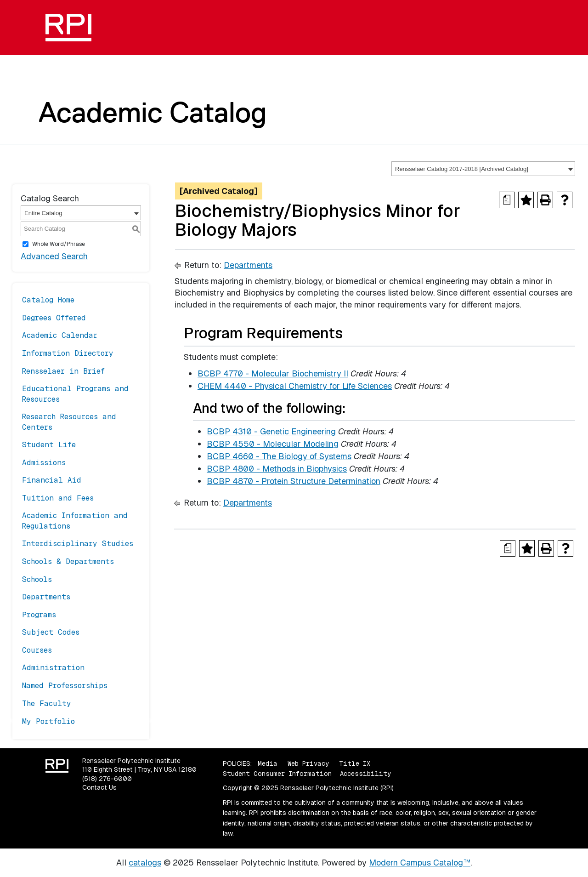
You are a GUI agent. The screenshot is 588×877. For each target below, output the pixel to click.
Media (268, 763)
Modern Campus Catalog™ (420, 863)
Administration (53, 668)
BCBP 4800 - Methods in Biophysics (277, 469)
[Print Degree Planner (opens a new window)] (507, 200)
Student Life (49, 445)
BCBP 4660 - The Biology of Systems (279, 456)
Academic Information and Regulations (75, 521)
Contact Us (99, 787)
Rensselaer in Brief (63, 371)
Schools (37, 579)
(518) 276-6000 (107, 779)
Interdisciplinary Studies (78, 544)
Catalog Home (48, 300)
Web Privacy (308, 763)
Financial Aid (52, 480)
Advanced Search (54, 256)
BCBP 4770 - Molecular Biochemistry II (273, 373)
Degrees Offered (54, 318)
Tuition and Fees (58, 498)
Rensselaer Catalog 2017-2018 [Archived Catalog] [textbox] (462, 169)
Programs (39, 615)
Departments (46, 597)
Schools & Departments (68, 561)
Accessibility (365, 774)
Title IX (355, 763)
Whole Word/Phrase (59, 244)
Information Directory (68, 353)
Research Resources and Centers (69, 422)
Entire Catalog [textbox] (43, 213)
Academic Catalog (153, 112)
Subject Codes (51, 632)
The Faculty (47, 703)
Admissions (44, 463)
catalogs (145, 863)
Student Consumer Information (277, 774)
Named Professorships (65, 686)
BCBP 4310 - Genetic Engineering (271, 431)
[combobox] (483, 169)
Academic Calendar (60, 335)
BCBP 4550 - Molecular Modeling (273, 444)
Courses (37, 650)
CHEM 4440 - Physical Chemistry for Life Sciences (295, 386)
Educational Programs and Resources (75, 394)
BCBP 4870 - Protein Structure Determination (294, 481)
